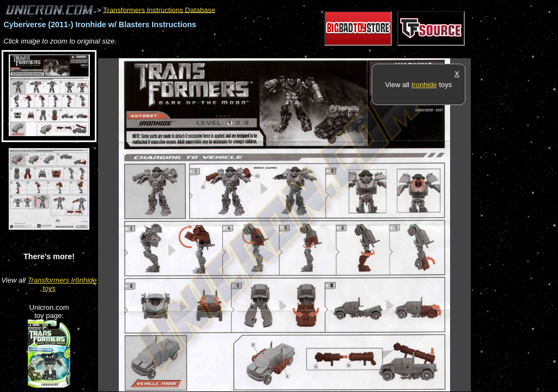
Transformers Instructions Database (159, 10)
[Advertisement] (296, 53)
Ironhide (424, 85)
